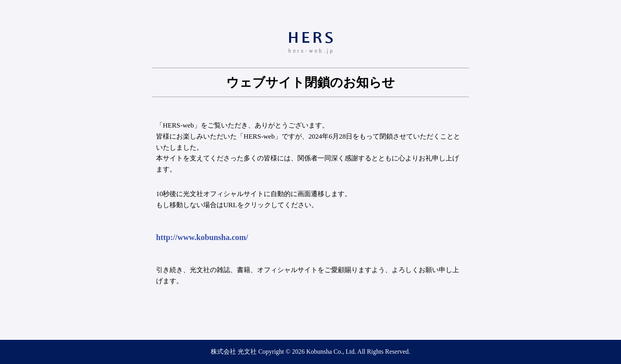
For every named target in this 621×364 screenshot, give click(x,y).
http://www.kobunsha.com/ (202, 237)
